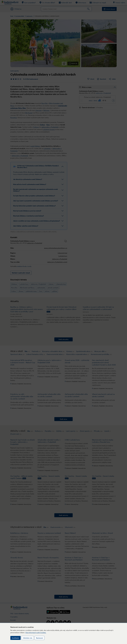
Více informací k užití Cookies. (36, 633)
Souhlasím (15, 638)
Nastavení (39, 638)
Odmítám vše (28, 638)
